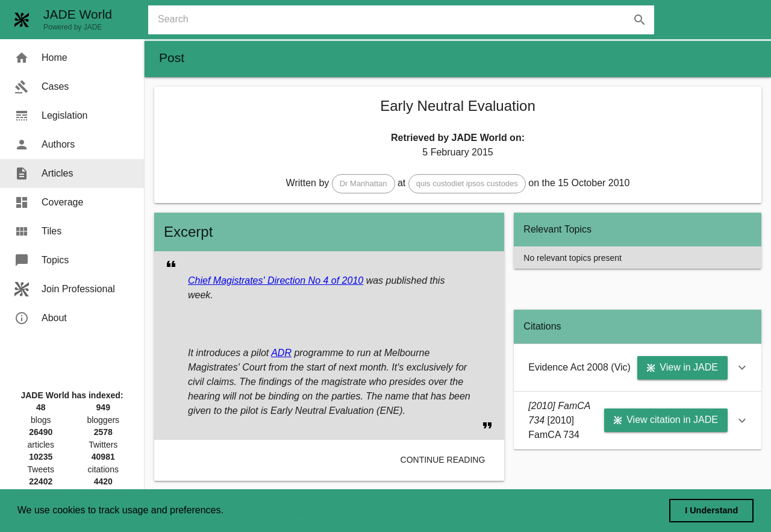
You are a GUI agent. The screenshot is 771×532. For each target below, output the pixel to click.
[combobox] (406, 20)
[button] (364, 184)
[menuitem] (72, 58)
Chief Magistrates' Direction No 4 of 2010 (276, 280)
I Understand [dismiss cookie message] (711, 510)
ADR (281, 353)
